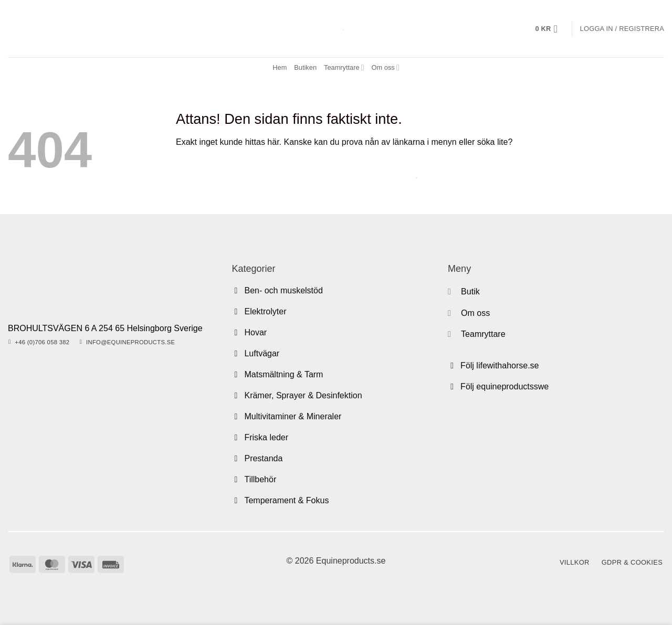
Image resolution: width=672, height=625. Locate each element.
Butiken (305, 67)
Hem (280, 67)
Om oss (386, 67)
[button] (549, 29)
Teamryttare (344, 67)
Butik (470, 292)
